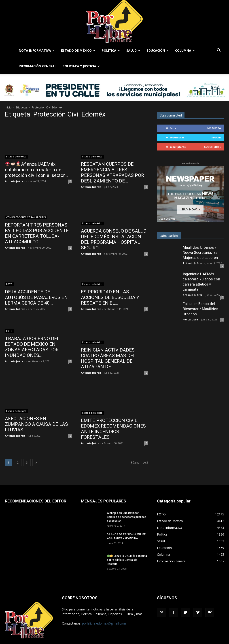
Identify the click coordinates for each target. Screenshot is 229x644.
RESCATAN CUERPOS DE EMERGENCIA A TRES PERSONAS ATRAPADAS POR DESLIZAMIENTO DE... (112, 173)
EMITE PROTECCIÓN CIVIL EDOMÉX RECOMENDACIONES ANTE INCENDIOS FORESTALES (113, 429)
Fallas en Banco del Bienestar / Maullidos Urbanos (200, 309)
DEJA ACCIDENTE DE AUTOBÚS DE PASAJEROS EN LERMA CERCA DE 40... (36, 297)
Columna (185, 50)
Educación (158, 50)
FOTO (9, 284)
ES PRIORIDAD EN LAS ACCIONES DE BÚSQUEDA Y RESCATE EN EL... (110, 297)
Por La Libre (190, 319)
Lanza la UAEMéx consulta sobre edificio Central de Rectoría (127, 560)
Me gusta (214, 128)
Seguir (216, 137)
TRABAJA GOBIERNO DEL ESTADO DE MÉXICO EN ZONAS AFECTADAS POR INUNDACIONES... (32, 347)
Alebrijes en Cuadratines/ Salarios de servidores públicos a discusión (127, 517)
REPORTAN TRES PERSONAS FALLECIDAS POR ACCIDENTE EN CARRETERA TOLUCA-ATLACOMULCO (37, 233)
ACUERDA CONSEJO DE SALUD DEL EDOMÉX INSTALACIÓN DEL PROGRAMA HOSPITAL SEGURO (114, 239)
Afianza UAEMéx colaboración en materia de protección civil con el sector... (36, 170)
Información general (38, 66)
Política (111, 50)
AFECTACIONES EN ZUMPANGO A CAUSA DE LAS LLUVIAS (36, 424)
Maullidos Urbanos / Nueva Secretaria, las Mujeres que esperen (200, 252)
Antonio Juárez (15, 181)
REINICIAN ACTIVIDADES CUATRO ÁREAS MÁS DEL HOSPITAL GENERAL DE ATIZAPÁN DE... (108, 358)
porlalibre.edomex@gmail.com (104, 623)
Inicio (8, 107)
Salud (133, 50)
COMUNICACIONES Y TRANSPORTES (26, 217)
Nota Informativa (37, 50)
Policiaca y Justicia (81, 66)
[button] (219, 51)
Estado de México (78, 50)
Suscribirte (213, 147)
